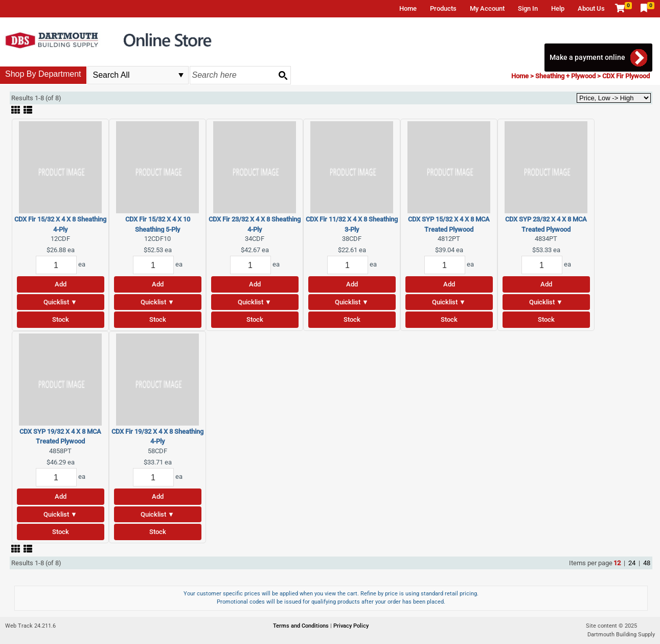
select (181, 75)
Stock (61, 319)
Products (443, 8)
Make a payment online (587, 57)
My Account (487, 8)
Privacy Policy (351, 626)
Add (61, 284)
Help (558, 8)
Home (408, 8)
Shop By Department (43, 74)
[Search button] (283, 75)
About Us (591, 8)
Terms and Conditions (302, 626)
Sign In (528, 8)
